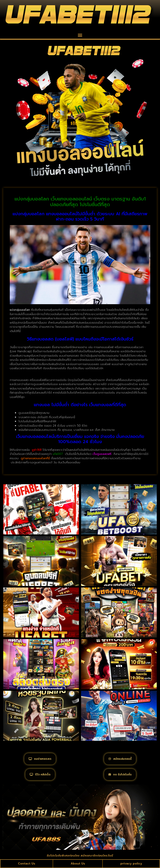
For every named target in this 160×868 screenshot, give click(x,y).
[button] (80, 35)
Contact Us (27, 864)
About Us (78, 864)
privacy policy (131, 864)
